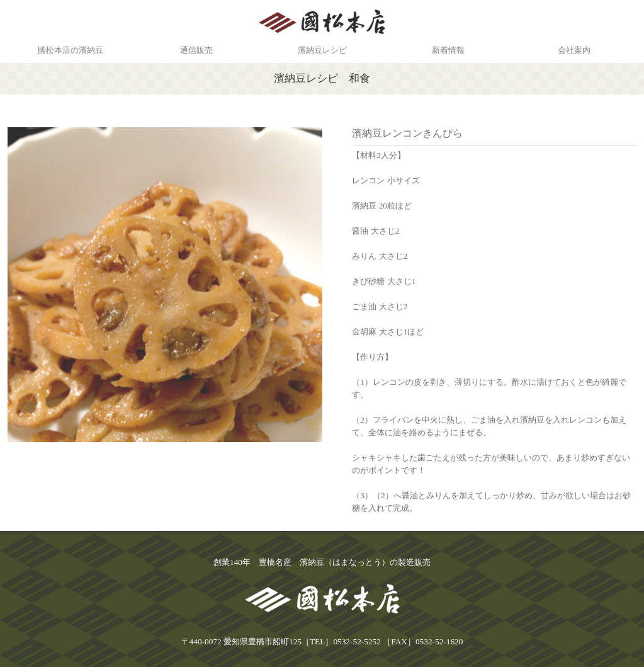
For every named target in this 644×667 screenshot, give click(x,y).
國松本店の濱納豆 (71, 50)
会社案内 (574, 50)
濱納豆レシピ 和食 (322, 78)
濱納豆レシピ (322, 50)
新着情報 (448, 50)
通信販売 (196, 50)
